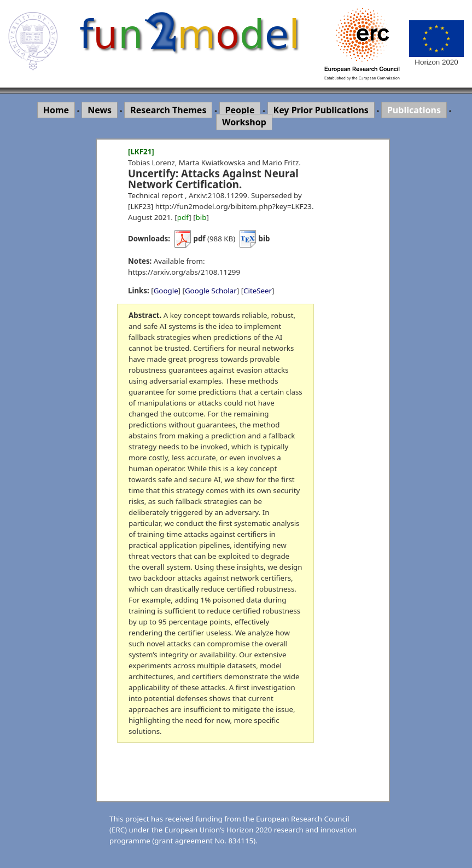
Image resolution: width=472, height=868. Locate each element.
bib (201, 217)
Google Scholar (211, 291)
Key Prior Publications (321, 110)
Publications (414, 110)
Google (166, 291)
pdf (183, 217)
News (100, 110)
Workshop (244, 122)
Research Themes (168, 110)
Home (56, 110)
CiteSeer (258, 291)
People (240, 110)
